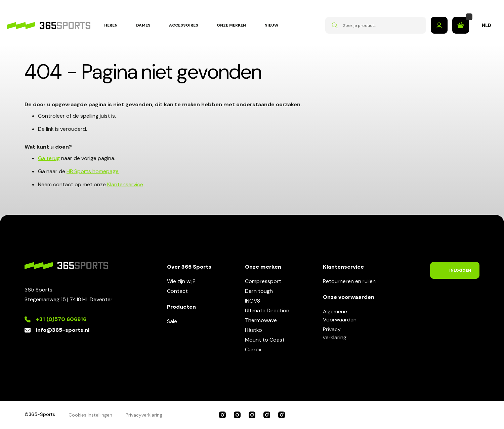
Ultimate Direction (267, 310)
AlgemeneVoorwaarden (340, 316)
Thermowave (261, 320)
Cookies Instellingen (90, 415)
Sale (172, 321)
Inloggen (439, 25)
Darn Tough (282, 415)
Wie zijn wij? (181, 281)
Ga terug (49, 158)
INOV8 (253, 301)
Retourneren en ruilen (349, 281)
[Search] (335, 25)
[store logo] (49, 25)
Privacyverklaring (335, 333)
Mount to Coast (265, 340)
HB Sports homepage (93, 171)
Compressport (263, 281)
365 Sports (222, 415)
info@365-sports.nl (63, 330)
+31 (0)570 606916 (61, 319)
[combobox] (376, 25)
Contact (177, 291)
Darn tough (259, 291)
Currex (253, 349)
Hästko (254, 330)
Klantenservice (125, 184)
